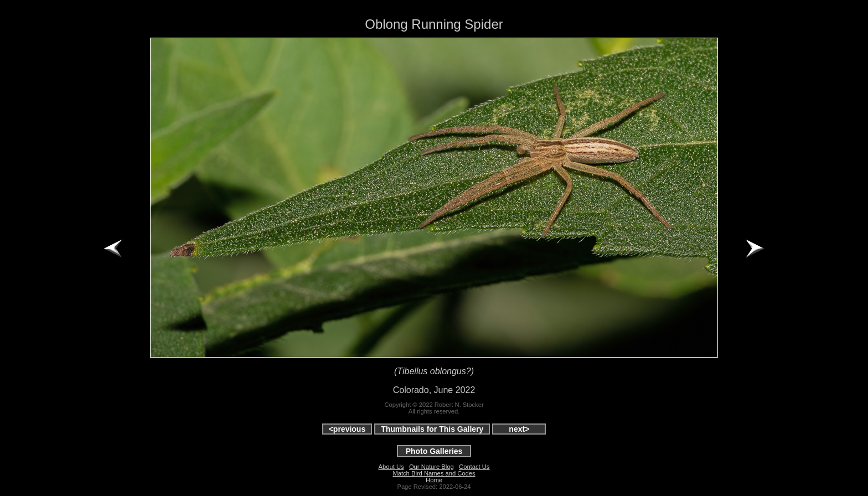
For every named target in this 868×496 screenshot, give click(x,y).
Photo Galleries (434, 451)
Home (434, 480)
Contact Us (474, 467)
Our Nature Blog (432, 467)
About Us (391, 467)
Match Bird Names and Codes (434, 473)
